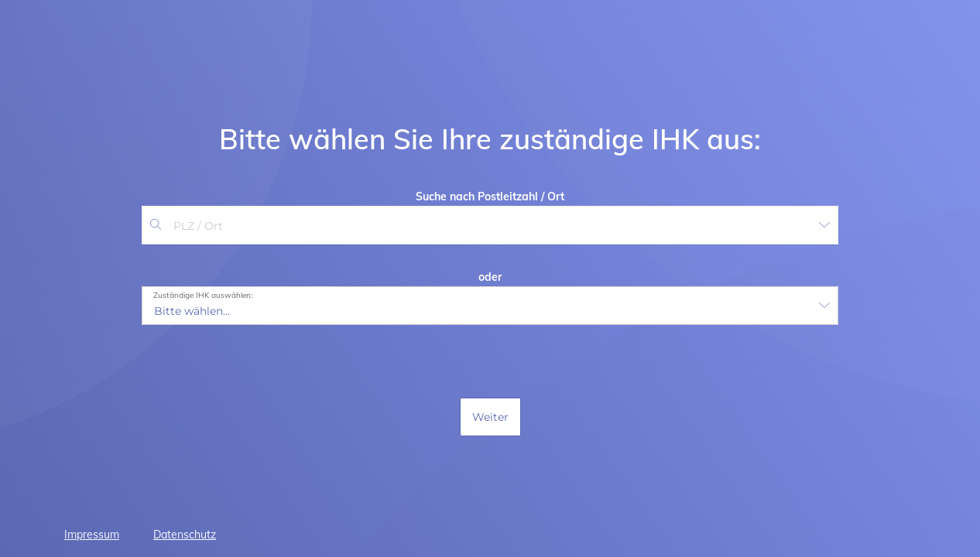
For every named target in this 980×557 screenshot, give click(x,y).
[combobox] (488, 226)
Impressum (92, 535)
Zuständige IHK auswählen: (203, 296)
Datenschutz (185, 535)
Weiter (490, 417)
